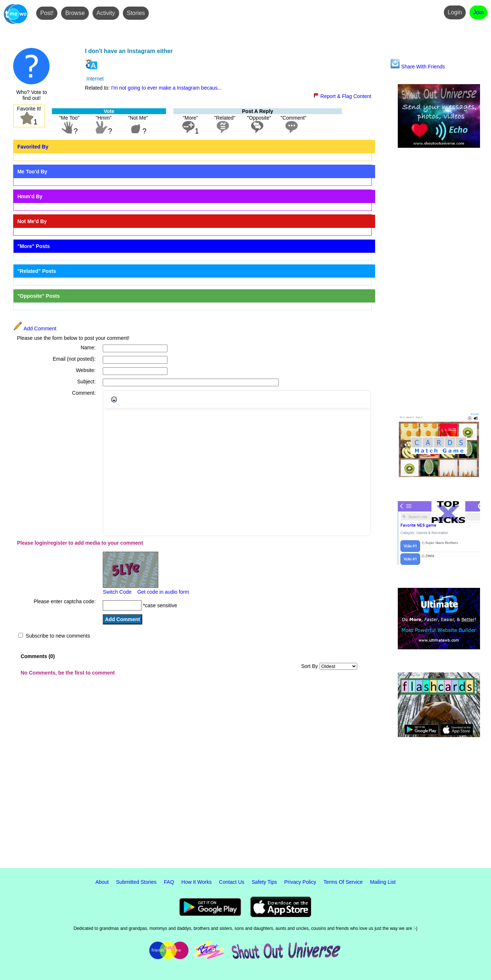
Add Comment (35, 328)
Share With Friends (418, 67)
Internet (95, 79)
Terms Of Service (343, 882)
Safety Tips (264, 882)
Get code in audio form (163, 592)
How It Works (197, 882)
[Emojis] (114, 399)
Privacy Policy (300, 882)
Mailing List (383, 882)
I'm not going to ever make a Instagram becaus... (167, 88)
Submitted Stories (137, 882)
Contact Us (232, 882)
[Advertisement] (439, 281)
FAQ (169, 882)
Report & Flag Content (342, 96)
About (102, 882)
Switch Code (117, 592)
